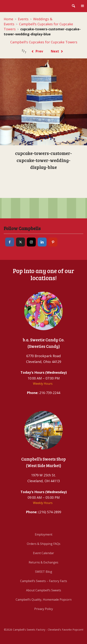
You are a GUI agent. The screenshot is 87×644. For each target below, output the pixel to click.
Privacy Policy (44, 609)
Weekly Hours (43, 384)
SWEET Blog (44, 572)
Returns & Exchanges (43, 562)
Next (57, 51)
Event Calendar (43, 553)
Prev (37, 51)
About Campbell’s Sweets (44, 590)
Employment (44, 534)
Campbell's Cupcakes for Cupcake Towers (44, 42)
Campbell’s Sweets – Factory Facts (44, 581)
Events (23, 19)
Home (8, 19)
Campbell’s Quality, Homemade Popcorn (44, 600)
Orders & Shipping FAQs (44, 544)
